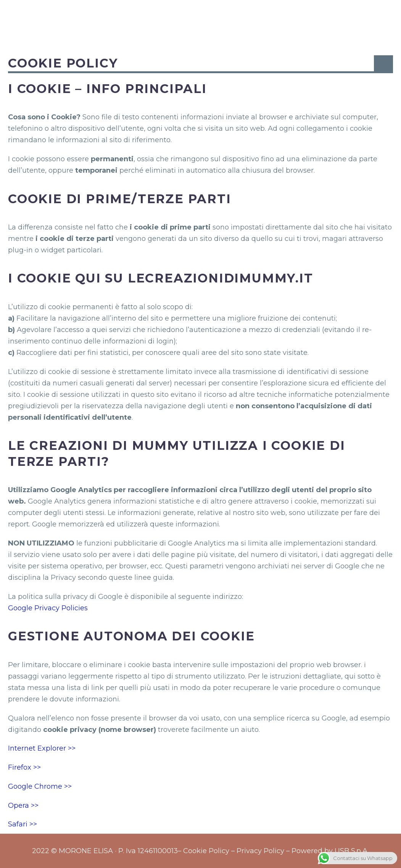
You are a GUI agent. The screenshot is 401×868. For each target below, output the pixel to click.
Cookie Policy (206, 851)
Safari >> (23, 824)
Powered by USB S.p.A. (330, 851)
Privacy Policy (260, 851)
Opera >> (23, 805)
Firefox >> (24, 767)
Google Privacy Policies (48, 608)
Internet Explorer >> (42, 748)
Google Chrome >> (40, 786)
